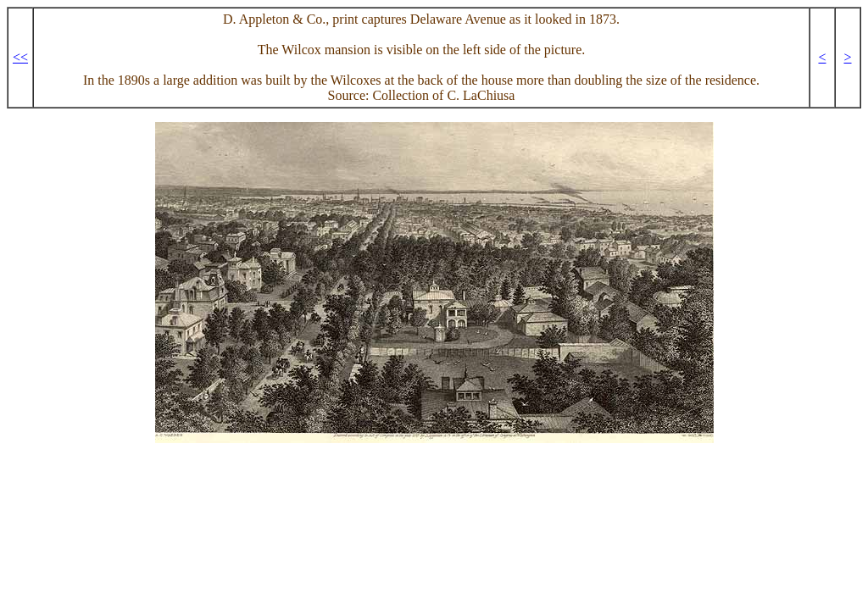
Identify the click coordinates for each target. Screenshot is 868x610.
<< (20, 57)
